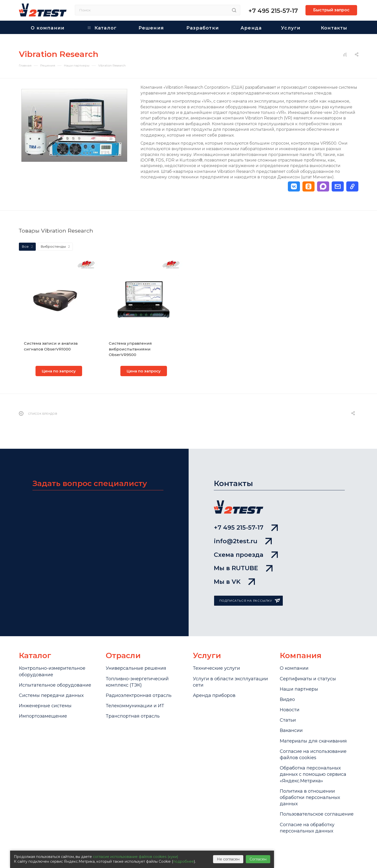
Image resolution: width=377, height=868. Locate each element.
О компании (294, 668)
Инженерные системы (45, 706)
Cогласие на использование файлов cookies (313, 754)
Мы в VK (234, 582)
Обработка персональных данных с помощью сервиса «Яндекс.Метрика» (313, 774)
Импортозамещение (43, 716)
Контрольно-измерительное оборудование (52, 671)
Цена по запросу (59, 371)
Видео (287, 699)
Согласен (258, 859)
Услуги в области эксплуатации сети (230, 682)
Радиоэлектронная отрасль (139, 695)
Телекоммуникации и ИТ (135, 706)
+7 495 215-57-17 (273, 11)
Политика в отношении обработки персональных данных (310, 797)
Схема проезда (246, 555)
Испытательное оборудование (55, 685)
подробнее (183, 861)
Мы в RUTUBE (243, 568)
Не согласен (228, 859)
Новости (290, 710)
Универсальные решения (136, 668)
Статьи (288, 720)
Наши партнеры (299, 689)
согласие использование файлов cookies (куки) (135, 857)
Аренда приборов (214, 695)
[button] (294, 186)
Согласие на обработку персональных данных (307, 828)
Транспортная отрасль (133, 716)
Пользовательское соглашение (317, 814)
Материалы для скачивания (313, 741)
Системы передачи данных (51, 695)
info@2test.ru (243, 541)
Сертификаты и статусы (308, 679)
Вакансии (291, 730)
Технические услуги (216, 668)
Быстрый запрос (331, 10)
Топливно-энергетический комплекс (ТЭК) (137, 682)
